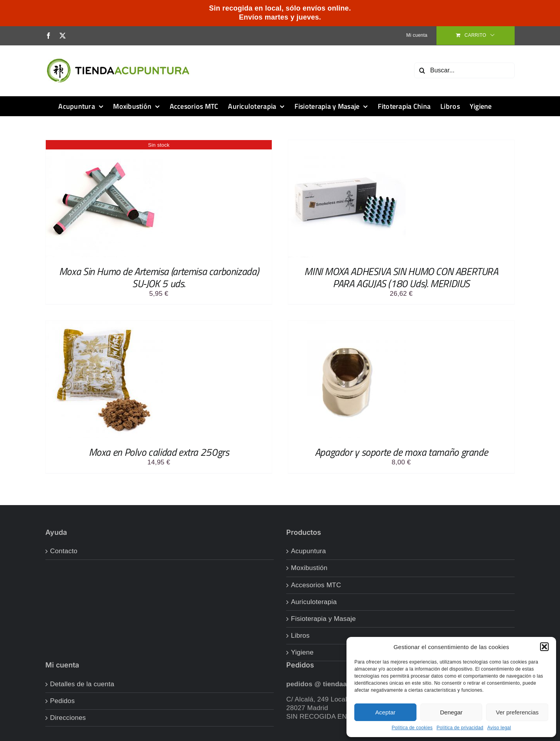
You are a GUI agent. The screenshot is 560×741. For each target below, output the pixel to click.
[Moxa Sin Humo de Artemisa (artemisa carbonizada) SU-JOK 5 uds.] (104, 144)
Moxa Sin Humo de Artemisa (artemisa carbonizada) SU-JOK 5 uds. (159, 277)
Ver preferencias (517, 712)
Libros (300, 636)
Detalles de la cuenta (82, 684)
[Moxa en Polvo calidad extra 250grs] (104, 325)
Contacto (64, 551)
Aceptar (386, 712)
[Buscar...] (464, 70)
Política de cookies (412, 728)
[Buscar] (422, 70)
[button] (544, 647)
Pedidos (62, 701)
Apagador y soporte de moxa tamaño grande (401, 452)
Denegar (451, 712)
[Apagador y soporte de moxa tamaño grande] (347, 325)
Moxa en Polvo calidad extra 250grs (159, 452)
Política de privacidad (460, 728)
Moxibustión (309, 568)
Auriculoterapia (314, 602)
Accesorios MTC (316, 585)
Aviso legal (499, 728)
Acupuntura (309, 551)
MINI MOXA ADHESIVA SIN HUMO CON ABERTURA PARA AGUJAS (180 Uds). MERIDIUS (401, 277)
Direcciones (68, 718)
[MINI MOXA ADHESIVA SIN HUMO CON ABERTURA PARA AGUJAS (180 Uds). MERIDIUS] (347, 144)
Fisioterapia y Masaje (323, 619)
